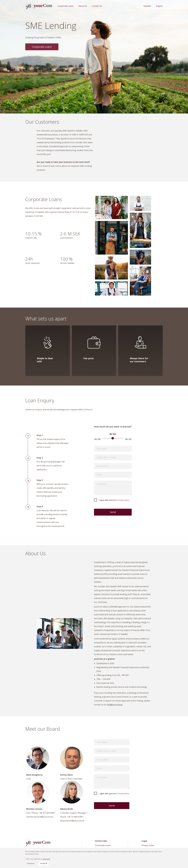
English (159, 6)
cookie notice (46, 859)
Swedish (147, 6)
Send (113, 512)
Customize (31, 863)
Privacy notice (123, 500)
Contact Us (97, 6)
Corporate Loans (66, 6)
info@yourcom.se (115, 705)
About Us (83, 6)
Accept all (44, 863)
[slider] (113, 438)
